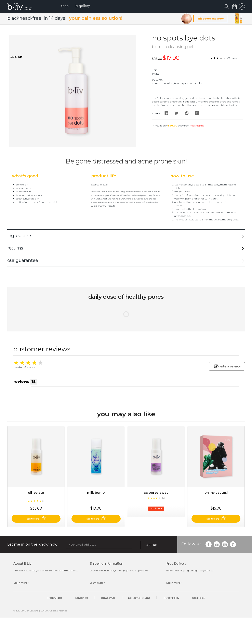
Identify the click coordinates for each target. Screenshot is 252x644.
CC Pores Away (156, 493)
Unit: (155, 70)
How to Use (182, 176)
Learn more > (21, 583)
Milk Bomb (96, 493)
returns (15, 248)
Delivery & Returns (139, 598)
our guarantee (23, 260)
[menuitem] (65, 6)
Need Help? (199, 598)
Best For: (157, 80)
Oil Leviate (36, 493)
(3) (43, 501)
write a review (227, 366)
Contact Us (81, 598)
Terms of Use (108, 598)
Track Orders (55, 598)
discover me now (211, 19)
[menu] (75, 6)
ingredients (20, 236)
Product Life (104, 176)
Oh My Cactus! (216, 493)
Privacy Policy (171, 598)
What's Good (25, 176)
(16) (163, 498)
